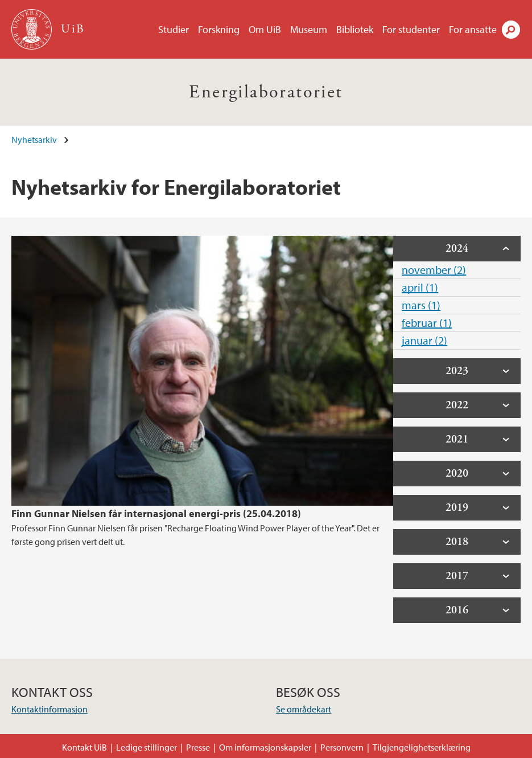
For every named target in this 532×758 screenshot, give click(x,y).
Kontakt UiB (84, 747)
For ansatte (473, 29)
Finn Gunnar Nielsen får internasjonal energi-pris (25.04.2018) (156, 513)
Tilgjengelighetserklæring (422, 747)
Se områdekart (304, 709)
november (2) (434, 270)
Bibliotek (355, 29)
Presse (198, 747)
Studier (174, 29)
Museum (309, 29)
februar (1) (427, 323)
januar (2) (424, 340)
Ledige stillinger (147, 747)
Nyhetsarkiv (34, 140)
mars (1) (421, 305)
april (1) (420, 287)
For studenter (411, 29)
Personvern (342, 747)
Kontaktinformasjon (50, 709)
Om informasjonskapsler (265, 747)
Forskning (219, 29)
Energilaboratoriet (266, 92)
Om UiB (265, 29)
